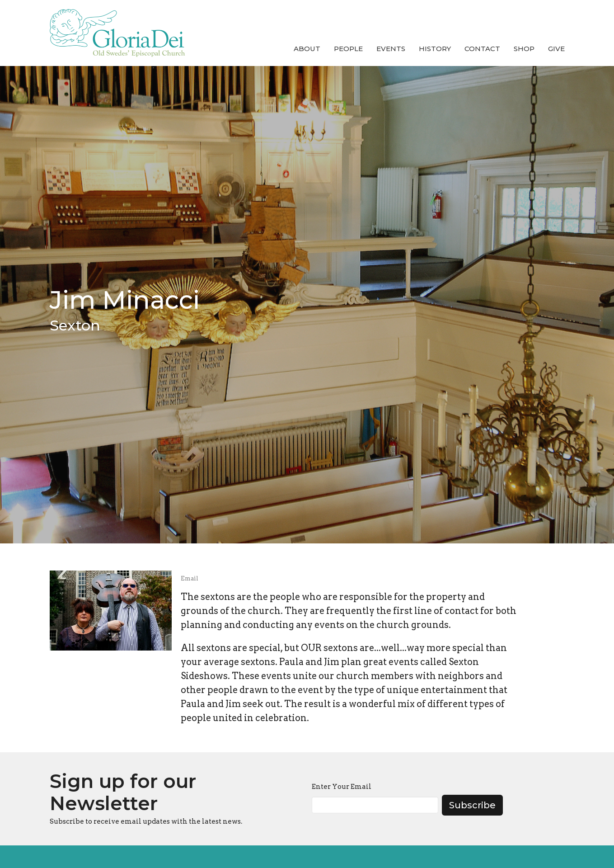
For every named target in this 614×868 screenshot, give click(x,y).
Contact (482, 49)
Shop (524, 49)
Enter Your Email (342, 787)
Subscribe (472, 805)
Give (556, 49)
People (348, 49)
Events (391, 49)
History (435, 49)
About (307, 49)
